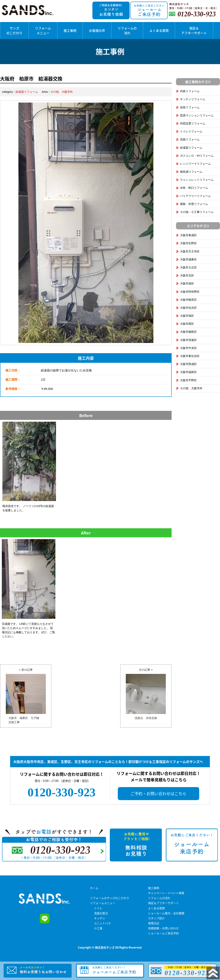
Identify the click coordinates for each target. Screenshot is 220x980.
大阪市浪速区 (188, 340)
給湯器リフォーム (27, 92)
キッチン (100, 918)
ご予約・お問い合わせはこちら (158, 794)
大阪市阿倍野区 (190, 292)
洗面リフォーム (190, 139)
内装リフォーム (190, 91)
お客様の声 (97, 30)
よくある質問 (159, 30)
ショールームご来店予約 (163, 933)
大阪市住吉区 (188, 308)
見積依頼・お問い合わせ (163, 928)
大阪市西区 (187, 324)
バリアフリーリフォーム (195, 196)
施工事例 (70, 30)
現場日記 (154, 923)
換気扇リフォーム (191, 172)
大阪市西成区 (188, 364)
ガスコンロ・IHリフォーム (197, 156)
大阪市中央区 (188, 348)
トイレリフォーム (191, 131)
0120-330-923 (62, 792)
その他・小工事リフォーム (197, 212)
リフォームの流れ (127, 30)
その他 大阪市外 (62, 92)
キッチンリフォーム (193, 99)
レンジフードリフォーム (195, 164)
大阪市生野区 (188, 243)
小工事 (98, 928)
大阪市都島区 (188, 332)
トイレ (98, 908)
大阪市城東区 (188, 259)
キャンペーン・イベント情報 (166, 893)
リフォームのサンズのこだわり (110, 898)
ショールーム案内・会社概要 (166, 913)
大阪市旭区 (187, 316)
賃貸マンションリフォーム (197, 115)
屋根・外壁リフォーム (194, 204)
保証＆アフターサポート (194, 30)
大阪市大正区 (188, 267)
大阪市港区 (187, 283)
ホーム (94, 888)
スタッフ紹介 (156, 918)
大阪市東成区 (188, 235)
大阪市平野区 (188, 380)
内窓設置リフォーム (193, 123)
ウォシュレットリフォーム (197, 180)
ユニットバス (102, 923)
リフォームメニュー (43, 30)
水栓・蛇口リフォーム (194, 188)
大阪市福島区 (188, 372)
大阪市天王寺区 (190, 251)
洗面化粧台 (101, 913)
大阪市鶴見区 (188, 300)
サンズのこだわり (14, 30)
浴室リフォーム (190, 107)
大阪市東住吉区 (190, 356)
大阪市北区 (187, 275)
